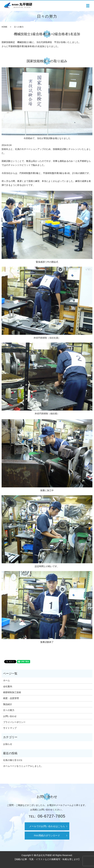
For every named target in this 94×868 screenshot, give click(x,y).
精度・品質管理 (11, 698)
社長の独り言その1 (13, 760)
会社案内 (8, 686)
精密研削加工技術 (12, 692)
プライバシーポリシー (14, 722)
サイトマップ (10, 728)
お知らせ (8, 744)
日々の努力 (9, 710)
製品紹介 (8, 704)
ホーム (7, 680)
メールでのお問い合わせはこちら (47, 826)
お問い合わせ (10, 716)
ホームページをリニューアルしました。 (23, 766)
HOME (4, 27)
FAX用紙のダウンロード (47, 835)
